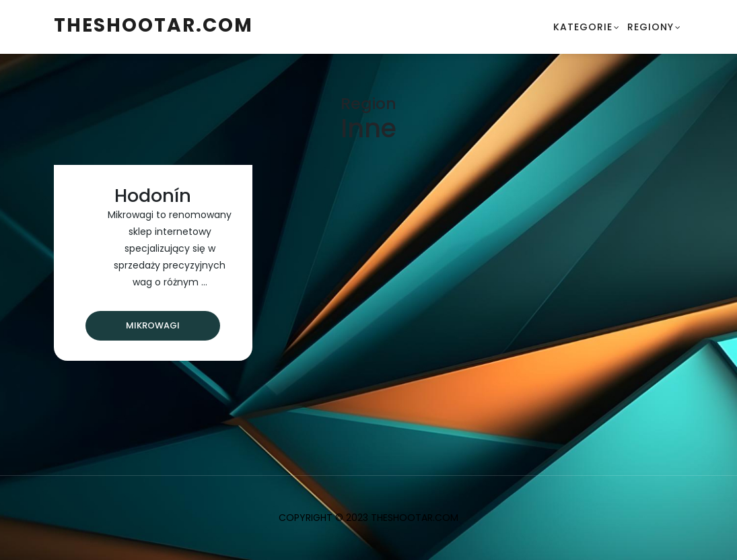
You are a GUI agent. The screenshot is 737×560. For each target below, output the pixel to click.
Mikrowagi (153, 325)
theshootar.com (153, 25)
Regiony (651, 27)
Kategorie (583, 27)
